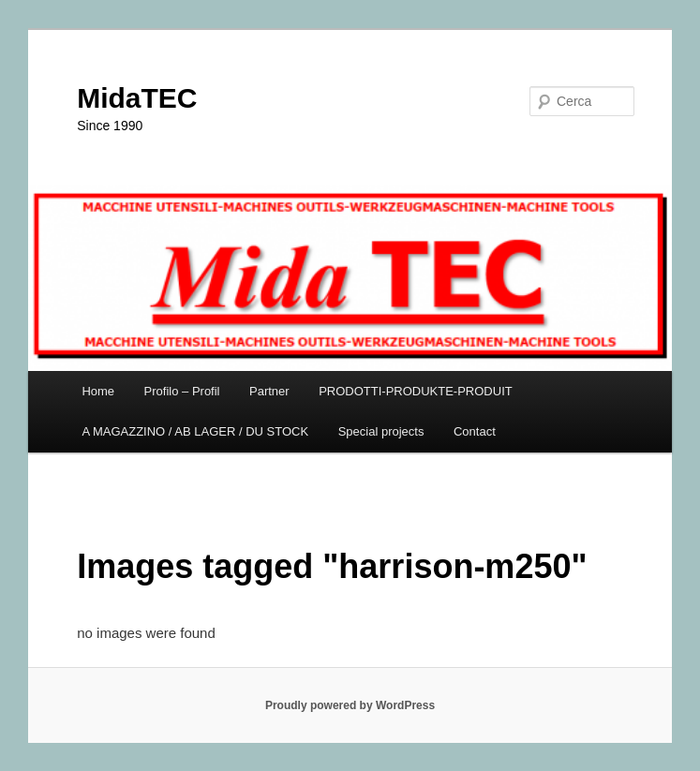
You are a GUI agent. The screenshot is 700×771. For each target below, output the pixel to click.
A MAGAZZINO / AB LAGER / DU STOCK (195, 431)
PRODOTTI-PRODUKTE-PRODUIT (416, 391)
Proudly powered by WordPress (350, 705)
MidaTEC (137, 98)
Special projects (381, 431)
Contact (475, 431)
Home (98, 391)
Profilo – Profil (182, 391)
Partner (269, 391)
